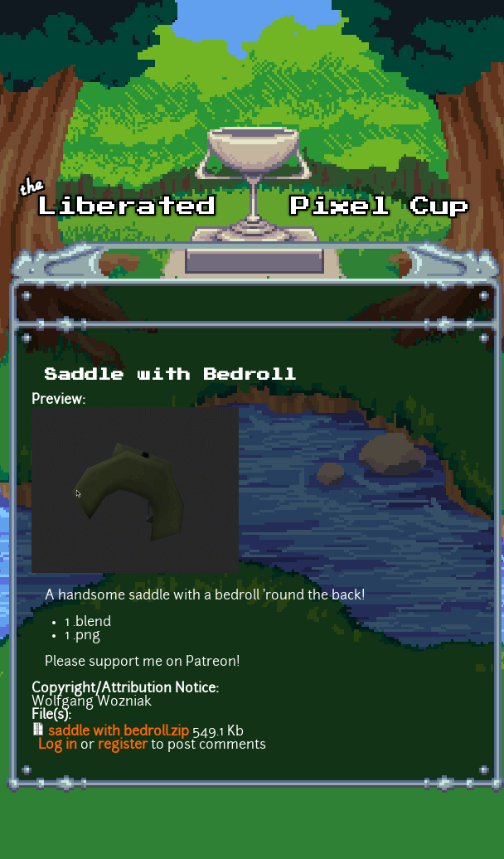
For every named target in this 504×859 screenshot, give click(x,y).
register (123, 745)
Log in (58, 745)
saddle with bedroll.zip (119, 732)
